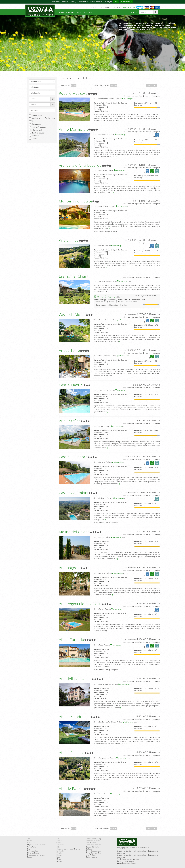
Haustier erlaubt (38, 133)
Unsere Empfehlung (93, 839)
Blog (29, 849)
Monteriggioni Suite (76, 201)
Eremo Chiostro (105, 296)
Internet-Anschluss (39, 127)
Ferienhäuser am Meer (94, 853)
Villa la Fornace (72, 753)
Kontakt (30, 841)
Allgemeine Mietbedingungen (37, 845)
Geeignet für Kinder (92, 847)
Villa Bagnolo (70, 568)
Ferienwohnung (37, 115)
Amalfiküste (71, 12)
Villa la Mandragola (75, 717)
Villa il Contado (71, 640)
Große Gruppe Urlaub (93, 851)
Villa (33, 121)
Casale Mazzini (71, 385)
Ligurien (59, 855)
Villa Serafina (70, 421)
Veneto (59, 843)
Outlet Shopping (91, 857)
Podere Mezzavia (73, 93)
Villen (79, 12)
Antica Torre (69, 350)
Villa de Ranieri (71, 788)
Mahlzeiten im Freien (93, 841)
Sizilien (59, 847)
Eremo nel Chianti (74, 276)
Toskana (61, 12)
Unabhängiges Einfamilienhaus (43, 118)
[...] (119, 120)
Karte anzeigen (127, 99)
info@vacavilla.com (128, 7)
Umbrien (59, 853)
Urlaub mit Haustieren (93, 845)
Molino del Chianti (74, 532)
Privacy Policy (32, 847)
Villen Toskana (91, 855)
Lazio (58, 857)
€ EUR (126, 12)
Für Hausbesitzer (33, 851)
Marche (59, 859)
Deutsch (134, 12)
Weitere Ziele (88, 12)
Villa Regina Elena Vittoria (80, 604)
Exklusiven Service (33, 853)
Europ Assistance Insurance (36, 855)
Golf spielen (90, 849)
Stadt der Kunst (91, 843)
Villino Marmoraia (74, 129)
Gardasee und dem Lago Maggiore (68, 849)
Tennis (34, 139)
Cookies (30, 857)
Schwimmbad (37, 130)
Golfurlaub (35, 136)
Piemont (59, 861)
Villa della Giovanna (75, 679)
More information (126, 2)
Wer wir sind (31, 843)
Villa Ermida (69, 240)
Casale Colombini (74, 493)
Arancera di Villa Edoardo (80, 165)
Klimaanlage (36, 124)
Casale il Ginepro (73, 457)
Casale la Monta (72, 315)
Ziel (58, 839)
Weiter (114, 85)
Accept (116, 2)
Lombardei (60, 851)
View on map (152, 85)
